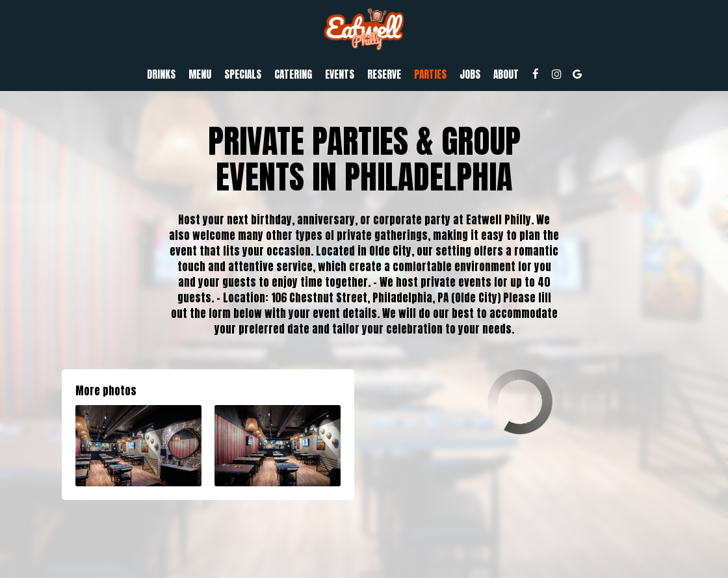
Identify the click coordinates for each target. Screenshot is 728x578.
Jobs (470, 75)
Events (340, 75)
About (506, 75)
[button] (138, 446)
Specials (243, 75)
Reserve (384, 75)
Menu (200, 75)
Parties (430, 75)
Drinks (161, 75)
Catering (293, 75)
